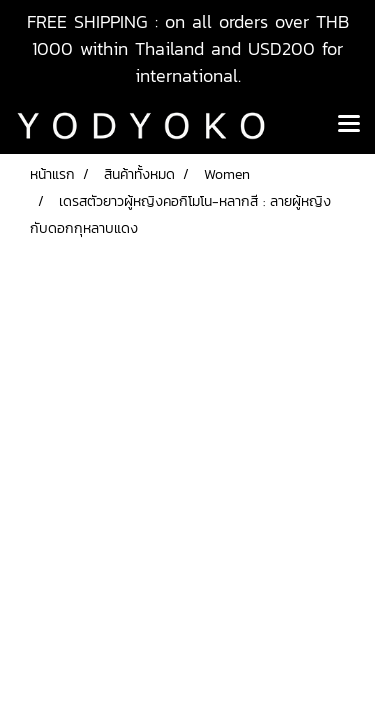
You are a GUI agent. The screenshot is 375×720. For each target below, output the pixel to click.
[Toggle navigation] (349, 125)
